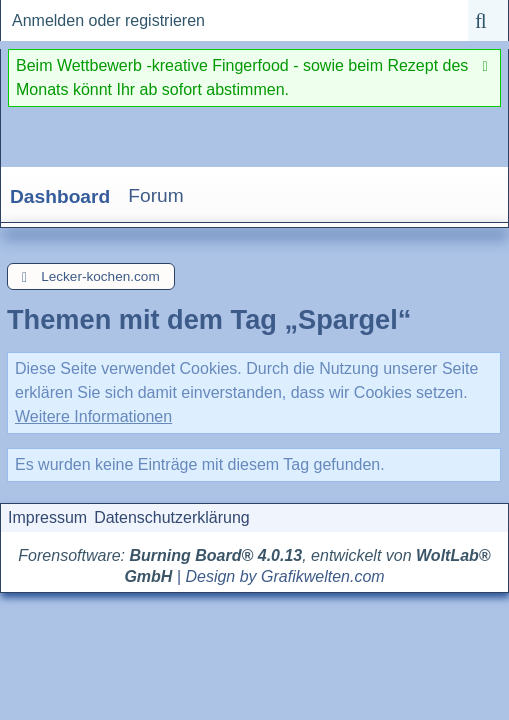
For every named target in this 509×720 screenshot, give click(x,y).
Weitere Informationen (93, 416)
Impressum (47, 517)
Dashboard (60, 196)
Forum (155, 195)
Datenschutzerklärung (172, 517)
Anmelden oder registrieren (108, 20)
